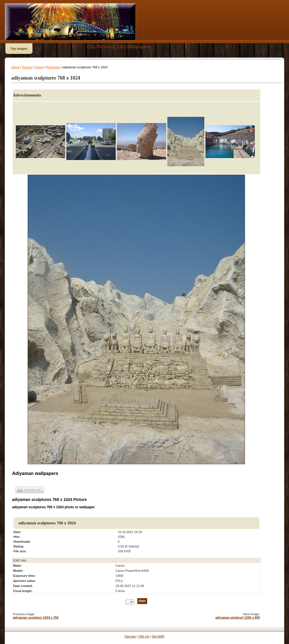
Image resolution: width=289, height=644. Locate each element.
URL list (144, 636)
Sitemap (130, 636)
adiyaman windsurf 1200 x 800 (238, 617)
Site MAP (158, 636)
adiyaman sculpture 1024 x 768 (36, 617)
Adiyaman (53, 67)
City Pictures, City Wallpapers (119, 47)
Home (15, 67)
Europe (27, 67)
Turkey (39, 67)
